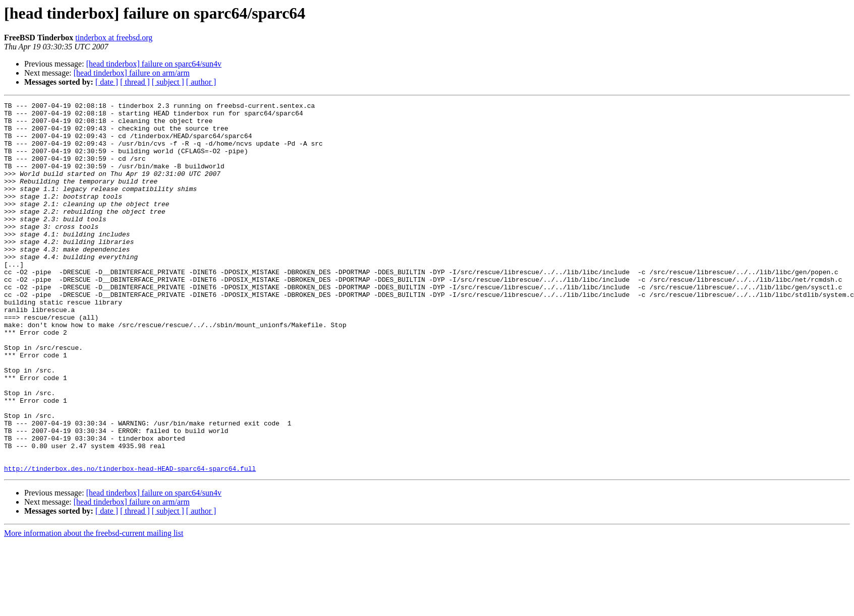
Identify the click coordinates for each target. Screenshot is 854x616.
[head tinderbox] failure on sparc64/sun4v (154, 64)
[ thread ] (135, 82)
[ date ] (107, 82)
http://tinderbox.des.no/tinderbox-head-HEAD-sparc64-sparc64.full (130, 542)
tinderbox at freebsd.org (114, 38)
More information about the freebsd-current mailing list (94, 607)
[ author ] (201, 82)
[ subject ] (168, 82)
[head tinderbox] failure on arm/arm (132, 73)
